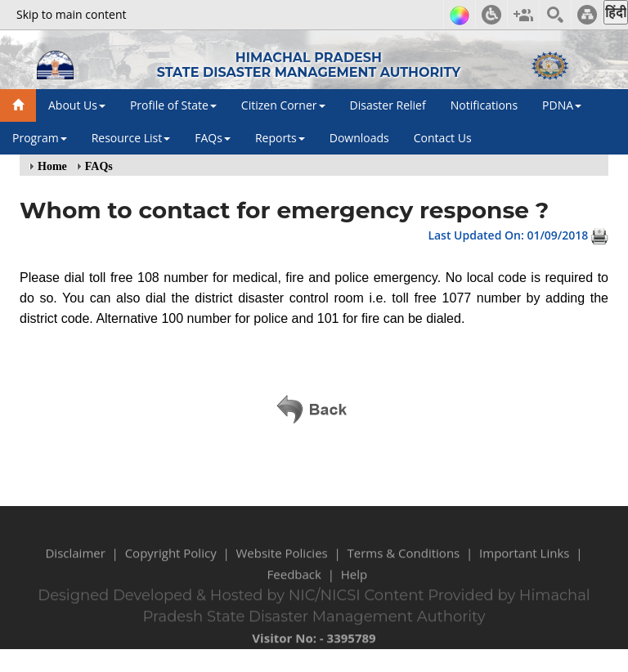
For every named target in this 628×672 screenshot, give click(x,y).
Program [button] (40, 138)
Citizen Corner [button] (283, 105)
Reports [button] (280, 138)
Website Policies (281, 561)
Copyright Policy (171, 561)
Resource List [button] (131, 138)
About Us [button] (77, 105)
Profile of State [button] (173, 105)
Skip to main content (71, 14)
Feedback (294, 582)
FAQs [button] (213, 138)
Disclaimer (75, 561)
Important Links (524, 561)
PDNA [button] (562, 105)
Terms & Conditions (404, 561)
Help (354, 582)
